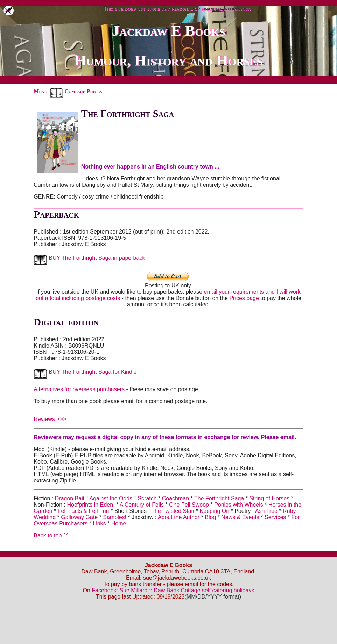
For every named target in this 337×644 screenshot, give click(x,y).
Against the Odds (111, 498)
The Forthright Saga (220, 498)
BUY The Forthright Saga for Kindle (85, 372)
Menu (40, 91)
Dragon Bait (70, 498)
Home (119, 524)
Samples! (115, 517)
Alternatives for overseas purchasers (79, 389)
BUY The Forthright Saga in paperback (89, 258)
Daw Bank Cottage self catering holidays (204, 590)
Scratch (147, 498)
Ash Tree (266, 511)
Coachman (175, 498)
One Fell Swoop (189, 505)
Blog (210, 517)
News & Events (240, 517)
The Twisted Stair (174, 511)
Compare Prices (76, 91)
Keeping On (215, 511)
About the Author (179, 517)
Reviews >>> (50, 419)
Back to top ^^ (51, 535)
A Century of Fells (142, 505)
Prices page (244, 298)
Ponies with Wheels (239, 505)
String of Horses (269, 498)
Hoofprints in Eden (90, 505)
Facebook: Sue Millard (120, 590)
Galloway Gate (79, 517)
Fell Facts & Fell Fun (84, 511)
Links (99, 524)
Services (276, 517)
